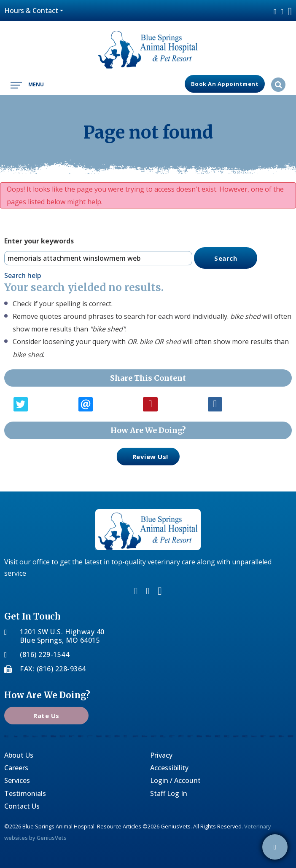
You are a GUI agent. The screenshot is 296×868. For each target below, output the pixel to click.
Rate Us (46, 716)
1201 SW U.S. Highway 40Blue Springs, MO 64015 (62, 636)
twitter (282, 12)
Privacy (161, 755)
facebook (275, 12)
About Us (19, 755)
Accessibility (169, 768)
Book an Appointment (225, 84)
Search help (23, 275)
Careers (16, 768)
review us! (142, 456)
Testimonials (25, 793)
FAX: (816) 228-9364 (53, 669)
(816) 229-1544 (44, 654)
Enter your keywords (39, 241)
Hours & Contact (31, 11)
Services (17, 780)
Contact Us (22, 806)
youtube (290, 12)
